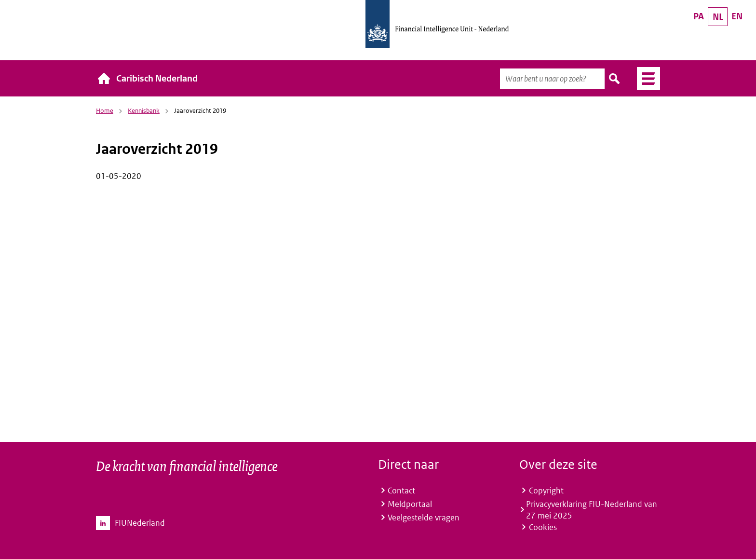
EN (737, 16)
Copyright (546, 491)
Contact (401, 491)
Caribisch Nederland (157, 78)
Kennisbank (144, 111)
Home (105, 111)
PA (699, 16)
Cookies (543, 527)
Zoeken (615, 79)
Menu (645, 79)
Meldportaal (410, 504)
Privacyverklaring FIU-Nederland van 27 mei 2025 (592, 510)
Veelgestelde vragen (424, 518)
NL (718, 17)
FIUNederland (140, 523)
